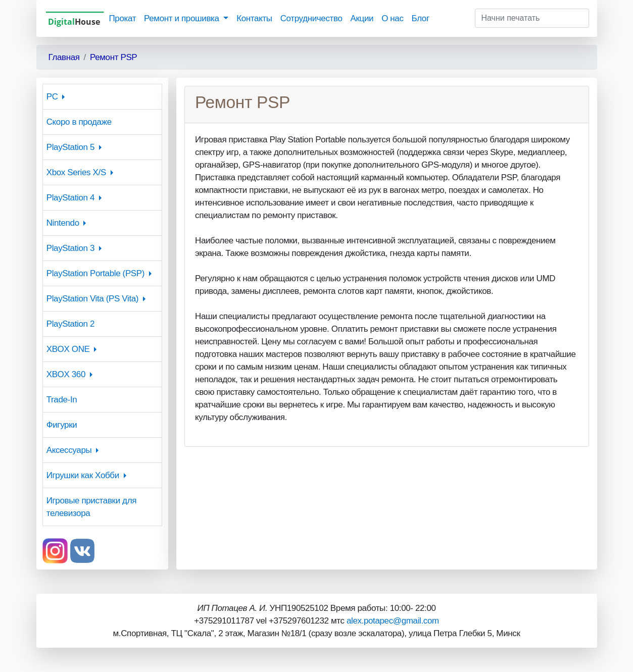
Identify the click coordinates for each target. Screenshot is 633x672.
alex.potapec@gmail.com (393, 621)
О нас (392, 18)
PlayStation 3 (70, 248)
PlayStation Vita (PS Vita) (92, 299)
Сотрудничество (311, 18)
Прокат (123, 18)
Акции (362, 18)
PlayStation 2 (70, 324)
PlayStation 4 (70, 198)
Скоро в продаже (79, 122)
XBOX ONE (68, 349)
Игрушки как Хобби (83, 475)
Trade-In (62, 400)
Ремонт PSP (113, 57)
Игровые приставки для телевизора (91, 507)
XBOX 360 (66, 374)
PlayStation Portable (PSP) (95, 273)
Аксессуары (69, 450)
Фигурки (62, 425)
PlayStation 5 (70, 147)
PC (52, 97)
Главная (64, 57)
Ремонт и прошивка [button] (183, 18)
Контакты (254, 18)
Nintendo (63, 223)
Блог (421, 18)
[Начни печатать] (532, 18)
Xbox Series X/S (76, 172)
